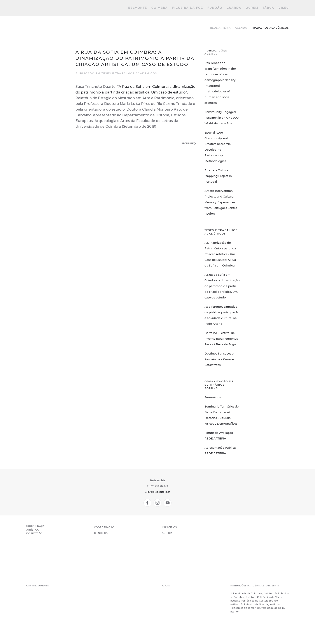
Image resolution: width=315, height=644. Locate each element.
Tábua (268, 8)
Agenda (241, 28)
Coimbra (160, 8)
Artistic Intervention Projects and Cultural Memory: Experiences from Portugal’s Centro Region (221, 202)
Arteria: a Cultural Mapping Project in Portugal (218, 176)
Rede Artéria (220, 28)
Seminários (213, 397)
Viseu (284, 8)
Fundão (215, 8)
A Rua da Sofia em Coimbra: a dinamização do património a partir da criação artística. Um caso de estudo (222, 286)
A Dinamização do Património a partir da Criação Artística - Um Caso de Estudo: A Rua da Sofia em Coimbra (220, 254)
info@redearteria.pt (159, 492)
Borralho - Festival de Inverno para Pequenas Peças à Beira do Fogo (221, 339)
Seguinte (189, 143)
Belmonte (138, 8)
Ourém (252, 8)
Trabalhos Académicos (270, 28)
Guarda (234, 8)
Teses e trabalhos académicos (129, 73)
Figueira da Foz (188, 8)
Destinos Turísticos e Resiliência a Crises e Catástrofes (219, 359)
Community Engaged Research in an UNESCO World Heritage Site (222, 118)
